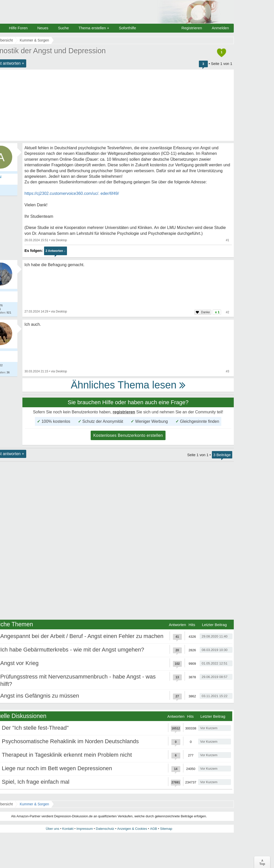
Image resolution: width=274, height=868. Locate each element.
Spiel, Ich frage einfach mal (36, 782)
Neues (43, 28)
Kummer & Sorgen (34, 804)
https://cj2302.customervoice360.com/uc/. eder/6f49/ (72, 193)
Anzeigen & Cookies (132, 829)
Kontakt (68, 829)
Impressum (85, 829)
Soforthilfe (128, 28)
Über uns (53, 829)
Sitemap (166, 829)
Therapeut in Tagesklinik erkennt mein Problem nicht (67, 755)
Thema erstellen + (94, 28)
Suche (64, 28)
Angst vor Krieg (19, 663)
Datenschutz (105, 829)
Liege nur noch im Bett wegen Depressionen (57, 768)
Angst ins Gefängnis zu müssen (40, 696)
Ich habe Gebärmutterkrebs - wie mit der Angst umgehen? (72, 650)
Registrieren (192, 28)
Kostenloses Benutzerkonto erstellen (128, 435)
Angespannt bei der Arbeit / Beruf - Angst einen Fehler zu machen (82, 636)
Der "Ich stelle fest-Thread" (35, 728)
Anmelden (220, 28)
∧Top (262, 862)
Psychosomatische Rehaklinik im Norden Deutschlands (70, 741)
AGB (153, 829)
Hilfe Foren (18, 28)
